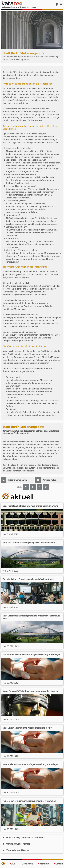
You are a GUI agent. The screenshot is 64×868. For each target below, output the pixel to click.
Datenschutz (27, 864)
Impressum (44, 864)
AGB (13, 864)
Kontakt (58, 864)
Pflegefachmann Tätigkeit (16, 850)
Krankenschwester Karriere (17, 844)
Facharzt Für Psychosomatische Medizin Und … (25, 838)
